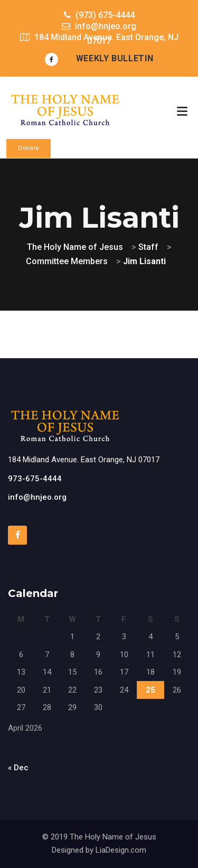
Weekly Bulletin (115, 58)
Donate (29, 148)
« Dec (18, 768)
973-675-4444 (35, 479)
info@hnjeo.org (37, 497)
